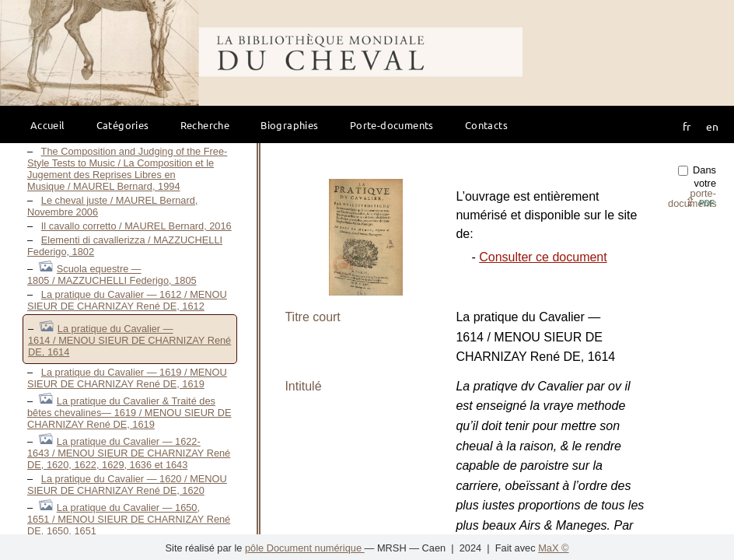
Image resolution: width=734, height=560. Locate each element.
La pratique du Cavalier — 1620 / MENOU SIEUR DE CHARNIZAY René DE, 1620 (127, 485)
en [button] (712, 126)
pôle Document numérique (305, 548)
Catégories (123, 125)
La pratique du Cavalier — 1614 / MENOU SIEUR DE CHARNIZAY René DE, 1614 (129, 340)
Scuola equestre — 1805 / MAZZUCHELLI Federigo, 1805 (112, 275)
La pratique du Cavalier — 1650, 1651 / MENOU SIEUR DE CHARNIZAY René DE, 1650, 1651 (129, 519)
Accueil (48, 125)
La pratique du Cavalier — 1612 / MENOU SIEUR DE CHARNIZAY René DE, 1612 (127, 300)
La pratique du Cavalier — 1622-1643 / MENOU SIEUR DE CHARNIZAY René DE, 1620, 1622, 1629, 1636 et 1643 (129, 453)
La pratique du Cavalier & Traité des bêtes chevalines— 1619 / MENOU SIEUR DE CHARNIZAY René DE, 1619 (129, 413)
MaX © (553, 548)
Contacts (486, 125)
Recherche (205, 125)
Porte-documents (392, 125)
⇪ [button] (700, 202)
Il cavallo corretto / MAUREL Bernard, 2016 (136, 226)
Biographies (289, 125)
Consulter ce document (543, 257)
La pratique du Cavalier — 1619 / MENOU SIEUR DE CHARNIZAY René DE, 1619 (127, 378)
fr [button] (687, 126)
